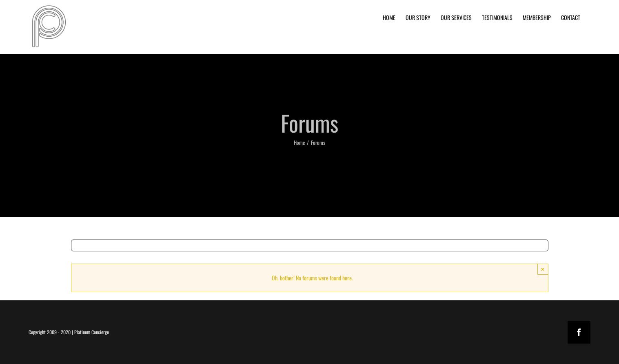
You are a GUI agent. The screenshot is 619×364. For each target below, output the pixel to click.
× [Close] (543, 269)
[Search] (77, 245)
